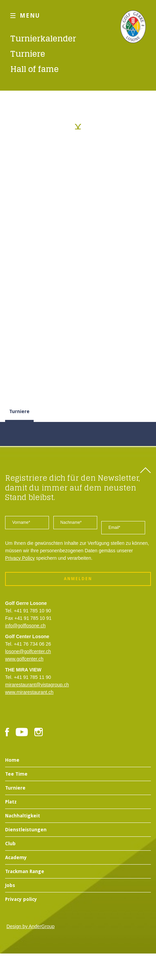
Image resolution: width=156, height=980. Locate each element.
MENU (30, 16)
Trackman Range (25, 871)
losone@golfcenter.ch (28, 651)
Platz (11, 802)
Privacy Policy (20, 558)
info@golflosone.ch (25, 626)
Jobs (10, 885)
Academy (16, 857)
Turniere (28, 54)
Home (12, 760)
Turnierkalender (43, 39)
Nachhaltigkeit (23, 816)
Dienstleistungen (26, 830)
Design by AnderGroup (31, 926)
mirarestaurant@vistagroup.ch (37, 685)
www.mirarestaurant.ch (29, 692)
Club (10, 844)
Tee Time (16, 774)
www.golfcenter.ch (24, 659)
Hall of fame (34, 69)
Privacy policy (21, 899)
